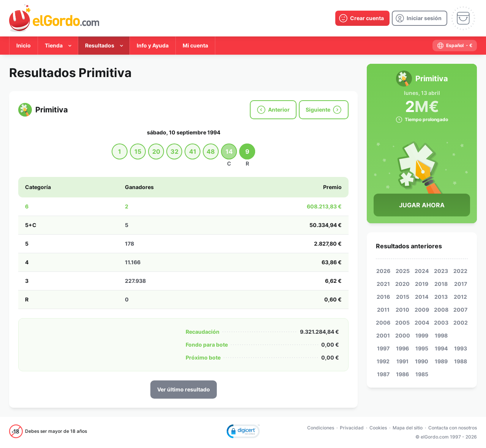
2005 (402, 323)
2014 (422, 297)
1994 (441, 348)
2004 (422, 323)
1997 (383, 348)
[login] (420, 18)
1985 (422, 374)
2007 (460, 310)
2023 (441, 271)
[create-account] (362, 18)
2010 (402, 310)
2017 (461, 284)
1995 (422, 348)
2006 (383, 323)
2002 (461, 323)
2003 (441, 323)
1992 (383, 361)
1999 (422, 335)
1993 (461, 348)
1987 (383, 374)
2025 (403, 271)
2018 (441, 284)
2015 (403, 297)
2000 (403, 335)
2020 (402, 284)
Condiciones (321, 428)
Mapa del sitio (408, 428)
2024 (422, 271)
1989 (441, 361)
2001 (383, 335)
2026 (383, 271)
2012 (460, 297)
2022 (460, 271)
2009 (422, 310)
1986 (402, 374)
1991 (402, 361)
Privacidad (352, 428)
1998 (441, 335)
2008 (441, 310)
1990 (422, 361)
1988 (461, 361)
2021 (383, 284)
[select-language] (455, 46)
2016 (383, 297)
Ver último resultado (184, 389)
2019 (422, 284)
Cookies (378, 428)
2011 (383, 310)
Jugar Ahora (422, 205)
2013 (441, 297)
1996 (402, 348)
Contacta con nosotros (453, 428)
